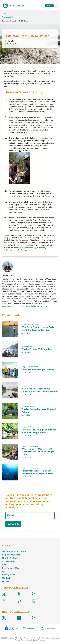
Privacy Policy (9, 575)
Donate (6, 581)
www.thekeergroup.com (36, 306)
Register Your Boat (11, 555)
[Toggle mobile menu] (57, 6)
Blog (4, 13)
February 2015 (8, 17)
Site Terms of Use (10, 568)
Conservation (8, 561)
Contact (6, 578)
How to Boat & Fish (11, 558)
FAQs (5, 571)
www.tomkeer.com (12, 306)
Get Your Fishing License (14, 551)
